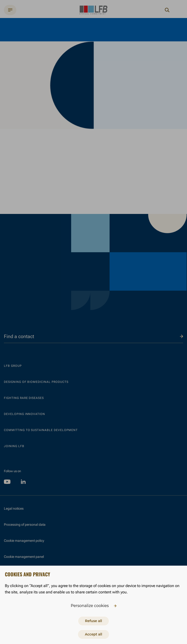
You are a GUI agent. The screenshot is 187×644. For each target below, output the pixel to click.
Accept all (93, 634)
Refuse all (93, 621)
